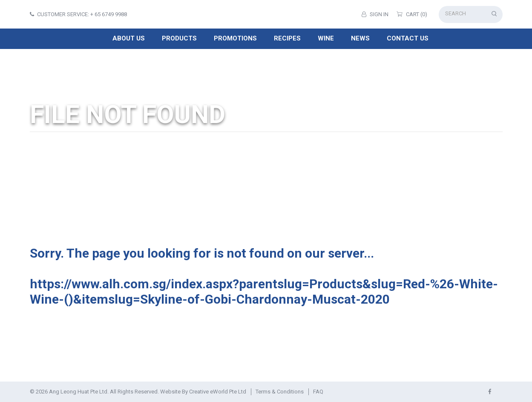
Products (179, 38)
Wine (326, 38)
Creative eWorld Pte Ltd (218, 392)
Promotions (235, 38)
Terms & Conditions (280, 392)
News (360, 38)
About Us (129, 38)
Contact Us (408, 38)
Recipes (287, 38)
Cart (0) (412, 14)
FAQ (318, 392)
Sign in (375, 14)
